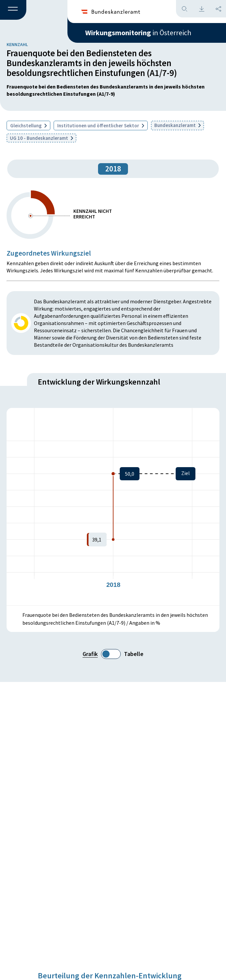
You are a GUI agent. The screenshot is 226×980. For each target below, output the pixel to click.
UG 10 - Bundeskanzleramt (41, 138)
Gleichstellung (28, 126)
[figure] (113, 507)
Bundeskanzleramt (177, 125)
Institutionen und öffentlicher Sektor (101, 126)
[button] (13, 10)
